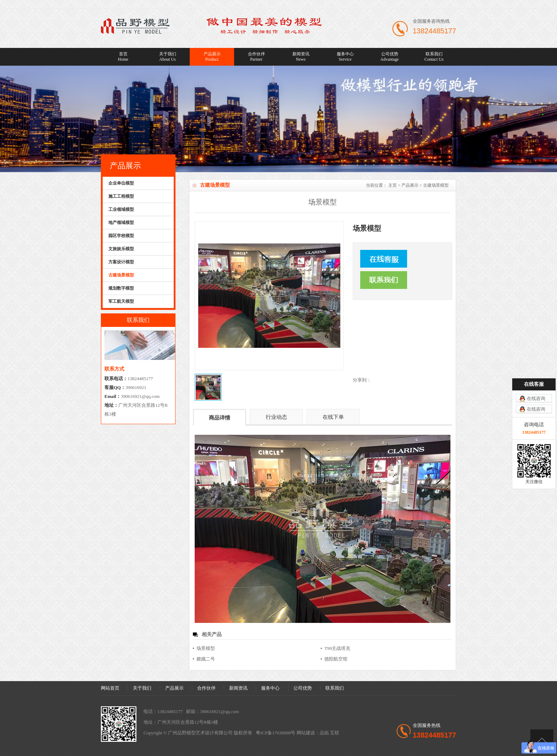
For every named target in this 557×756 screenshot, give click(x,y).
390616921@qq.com (140, 396)
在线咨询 (536, 398)
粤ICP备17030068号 (275, 733)
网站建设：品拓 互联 (318, 733)
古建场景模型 (436, 185)
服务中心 (345, 57)
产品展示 (212, 57)
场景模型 (206, 648)
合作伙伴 (256, 57)
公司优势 (390, 57)
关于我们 (167, 57)
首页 (123, 57)
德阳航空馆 (336, 659)
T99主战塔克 (337, 648)
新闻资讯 (301, 57)
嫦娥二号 (206, 659)
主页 (393, 185)
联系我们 (434, 57)
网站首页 (110, 688)
